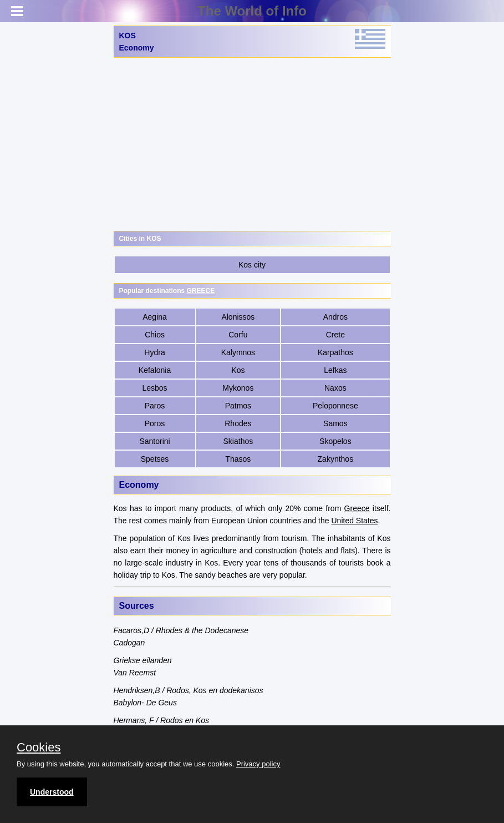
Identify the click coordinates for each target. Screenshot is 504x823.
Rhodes (238, 423)
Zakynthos (336, 459)
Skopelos (335, 441)
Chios (155, 335)
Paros (155, 406)
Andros (335, 317)
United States (354, 521)
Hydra (154, 352)
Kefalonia (155, 370)
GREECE (201, 291)
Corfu (238, 335)
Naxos (335, 388)
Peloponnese (335, 406)
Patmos (238, 406)
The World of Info (252, 11)
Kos (238, 370)
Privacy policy (258, 764)
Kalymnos (238, 352)
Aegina (155, 317)
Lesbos (154, 388)
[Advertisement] (252, 144)
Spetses (155, 459)
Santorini (154, 441)
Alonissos (238, 317)
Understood (52, 792)
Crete (335, 335)
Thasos (238, 459)
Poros (155, 423)
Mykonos (238, 388)
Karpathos (335, 352)
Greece (357, 508)
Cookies (39, 748)
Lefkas (335, 370)
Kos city (252, 265)
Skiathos (238, 441)
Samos (335, 423)
